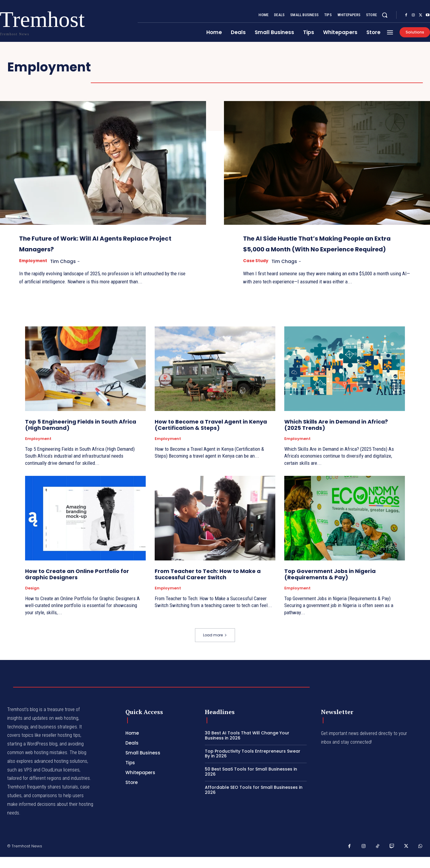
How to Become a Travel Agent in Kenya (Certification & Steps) (211, 436)
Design (32, 599)
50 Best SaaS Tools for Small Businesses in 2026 (251, 783)
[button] (385, 15)
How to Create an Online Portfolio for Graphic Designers (77, 585)
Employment (34, 261)
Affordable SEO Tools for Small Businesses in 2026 (254, 801)
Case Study (257, 272)
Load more (215, 646)
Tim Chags (67, 261)
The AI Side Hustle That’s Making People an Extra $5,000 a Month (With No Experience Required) (318, 248)
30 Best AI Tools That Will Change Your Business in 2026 (247, 746)
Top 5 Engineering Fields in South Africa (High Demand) (81, 436)
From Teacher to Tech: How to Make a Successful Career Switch (208, 585)
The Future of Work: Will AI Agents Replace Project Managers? (96, 243)
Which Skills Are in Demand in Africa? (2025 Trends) (336, 436)
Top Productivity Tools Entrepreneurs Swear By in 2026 (253, 765)
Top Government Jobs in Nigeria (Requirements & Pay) (330, 585)
